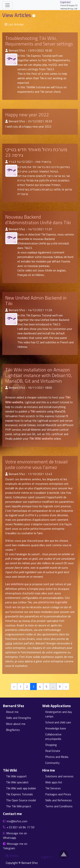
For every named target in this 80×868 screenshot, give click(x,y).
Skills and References (59, 800)
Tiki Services (53, 788)
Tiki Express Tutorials (19, 794)
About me (12, 712)
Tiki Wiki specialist (17, 782)
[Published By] (7, 50)
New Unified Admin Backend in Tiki (36, 301)
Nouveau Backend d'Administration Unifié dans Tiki (38, 220)
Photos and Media (57, 757)
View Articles (17, 15)
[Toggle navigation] (7, 5)
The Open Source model (21, 800)
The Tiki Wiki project (19, 806)
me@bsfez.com (17, 821)
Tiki (33, 411)
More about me (16, 724)
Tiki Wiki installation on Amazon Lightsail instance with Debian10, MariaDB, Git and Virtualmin (39, 375)
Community (52, 763)
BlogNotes (13, 730)
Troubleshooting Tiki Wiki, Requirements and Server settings (39, 41)
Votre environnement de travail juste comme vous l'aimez (36, 465)
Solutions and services (59, 776)
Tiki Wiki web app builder (21, 788)
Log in (45, 857)
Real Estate (53, 751)
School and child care (58, 722)
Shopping (51, 745)
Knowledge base (56, 728)
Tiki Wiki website (41, 438)
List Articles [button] (14, 24)
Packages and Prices (58, 794)
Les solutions (14, 584)
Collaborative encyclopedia (53, 737)
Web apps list (54, 782)
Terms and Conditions (59, 806)
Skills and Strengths (19, 718)
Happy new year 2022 (27, 115)
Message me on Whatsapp (15, 835)
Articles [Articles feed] (12, 856)
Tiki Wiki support (16, 776)
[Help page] (34, 16)
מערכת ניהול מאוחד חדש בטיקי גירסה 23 (36, 152)
